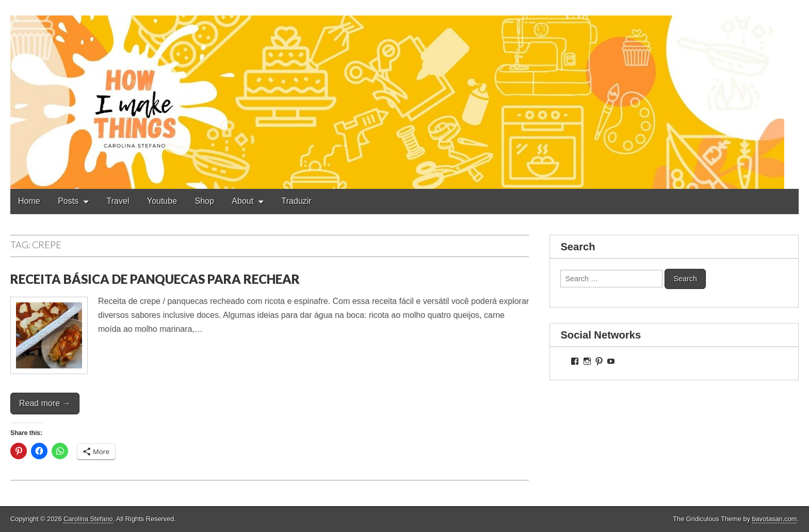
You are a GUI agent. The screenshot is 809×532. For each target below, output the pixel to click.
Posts (68, 201)
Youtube (162, 201)
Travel (118, 201)
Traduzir (297, 201)
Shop (205, 201)
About (242, 201)
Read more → (45, 403)
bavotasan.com (775, 519)
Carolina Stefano (88, 519)
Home (29, 201)
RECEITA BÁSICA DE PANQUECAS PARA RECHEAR (155, 279)
